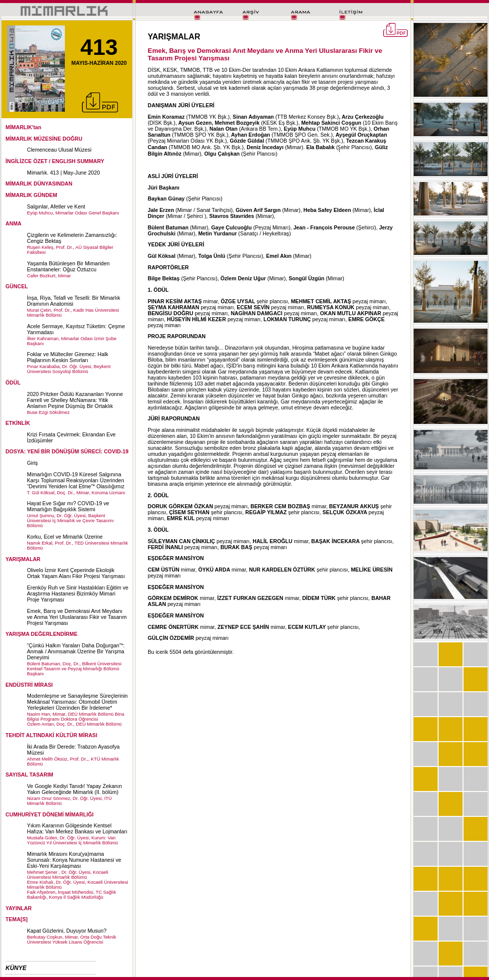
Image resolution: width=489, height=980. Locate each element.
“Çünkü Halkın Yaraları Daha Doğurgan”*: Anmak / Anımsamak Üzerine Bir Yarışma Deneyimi (76, 651)
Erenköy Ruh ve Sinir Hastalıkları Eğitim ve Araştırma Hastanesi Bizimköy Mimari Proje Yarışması (78, 593)
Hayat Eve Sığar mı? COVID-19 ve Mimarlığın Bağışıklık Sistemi (68, 506)
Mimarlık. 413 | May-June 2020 (63, 173)
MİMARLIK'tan (23, 127)
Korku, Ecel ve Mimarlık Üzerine (65, 537)
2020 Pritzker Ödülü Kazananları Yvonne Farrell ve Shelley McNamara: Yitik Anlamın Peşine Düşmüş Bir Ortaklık (75, 400)
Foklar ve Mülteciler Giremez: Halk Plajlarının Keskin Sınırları (68, 357)
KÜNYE (16, 968)
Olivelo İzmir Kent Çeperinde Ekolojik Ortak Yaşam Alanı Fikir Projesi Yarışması (76, 573)
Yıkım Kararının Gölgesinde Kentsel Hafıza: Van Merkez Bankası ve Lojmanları (77, 828)
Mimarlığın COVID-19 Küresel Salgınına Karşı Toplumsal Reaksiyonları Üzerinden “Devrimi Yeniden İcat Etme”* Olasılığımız (76, 480)
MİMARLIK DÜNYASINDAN (39, 184)
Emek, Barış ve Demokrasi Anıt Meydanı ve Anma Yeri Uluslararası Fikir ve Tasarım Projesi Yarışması (77, 617)
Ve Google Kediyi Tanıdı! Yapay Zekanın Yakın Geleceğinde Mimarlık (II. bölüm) (74, 789)
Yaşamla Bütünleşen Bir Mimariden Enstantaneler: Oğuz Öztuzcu (68, 266)
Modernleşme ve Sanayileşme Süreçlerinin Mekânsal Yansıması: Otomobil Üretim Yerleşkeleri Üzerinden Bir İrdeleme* (77, 702)
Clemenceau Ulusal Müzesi (59, 150)
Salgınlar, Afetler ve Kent (56, 206)
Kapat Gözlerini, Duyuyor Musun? (67, 931)
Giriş (32, 463)
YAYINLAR (19, 908)
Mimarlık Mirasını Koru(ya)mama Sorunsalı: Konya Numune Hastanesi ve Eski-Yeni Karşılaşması (74, 860)
